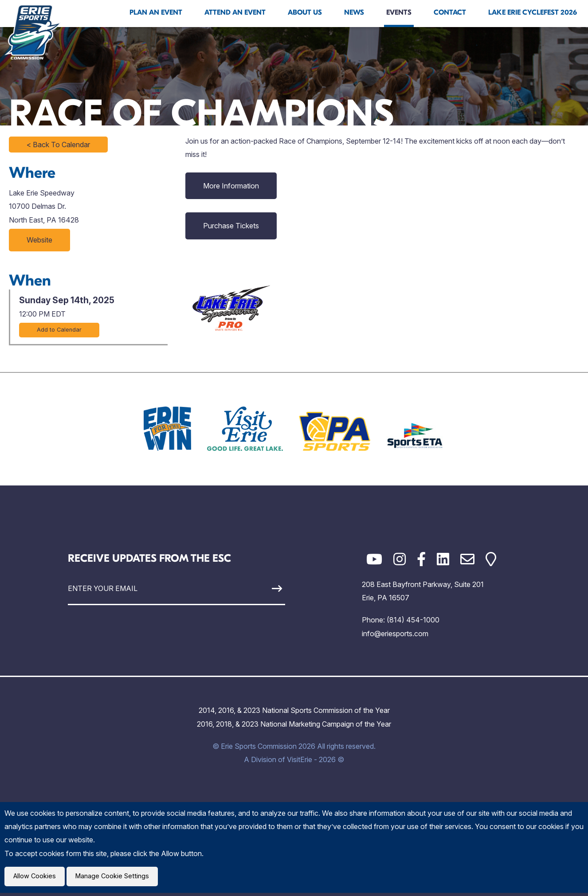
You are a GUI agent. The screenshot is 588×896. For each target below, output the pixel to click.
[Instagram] (400, 559)
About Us (305, 12)
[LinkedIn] (443, 559)
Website (39, 240)
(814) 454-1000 (413, 620)
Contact (450, 12)
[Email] (467, 559)
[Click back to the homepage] (33, 32)
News (354, 12)
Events (399, 12)
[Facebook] (421, 559)
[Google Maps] (491, 559)
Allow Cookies (36, 878)
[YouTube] (374, 559)
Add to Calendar (59, 330)
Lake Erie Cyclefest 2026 (533, 12)
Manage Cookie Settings (118, 878)
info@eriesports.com (395, 634)
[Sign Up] (257, 589)
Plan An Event (156, 12)
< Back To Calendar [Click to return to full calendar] (58, 145)
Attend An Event (235, 12)
